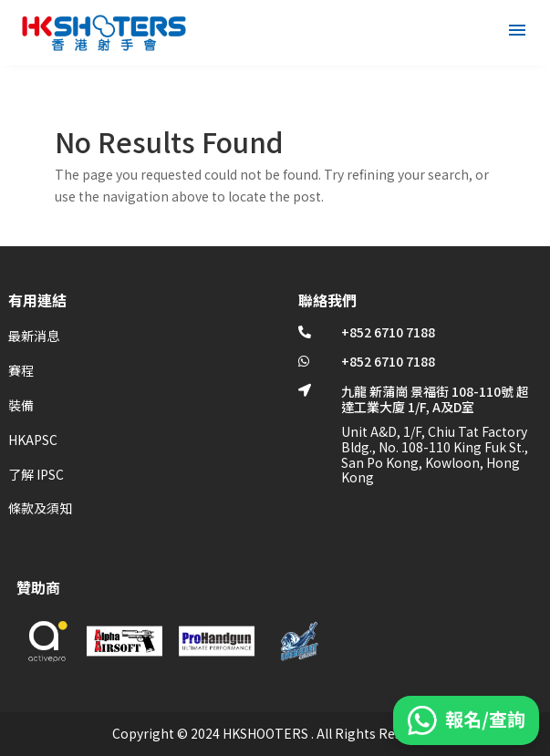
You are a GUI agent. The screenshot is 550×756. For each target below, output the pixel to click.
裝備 (21, 405)
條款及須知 (40, 508)
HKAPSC (33, 440)
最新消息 (34, 336)
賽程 (21, 370)
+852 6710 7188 (388, 332)
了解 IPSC (36, 474)
